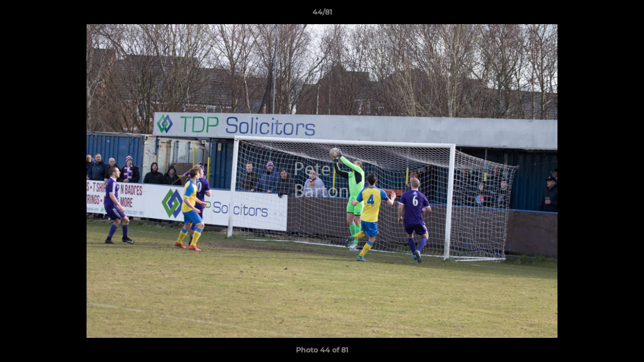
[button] (626, 15)
